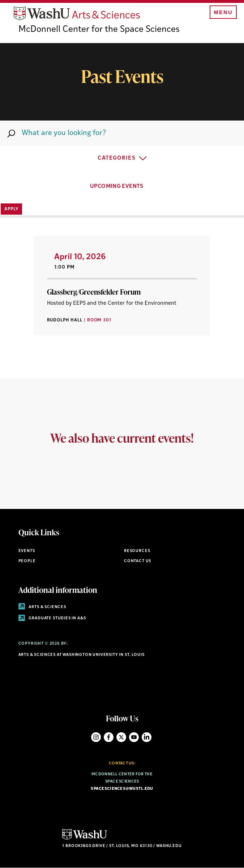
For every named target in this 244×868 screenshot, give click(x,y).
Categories (116, 158)
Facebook (109, 737)
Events (27, 551)
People (27, 561)
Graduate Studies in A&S (52, 618)
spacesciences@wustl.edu (122, 789)
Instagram (96, 737)
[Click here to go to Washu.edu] (85, 839)
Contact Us (138, 561)
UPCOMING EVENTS (122, 186)
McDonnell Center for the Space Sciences (99, 30)
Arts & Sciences (42, 607)
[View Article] (122, 285)
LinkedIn (147, 737)
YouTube (134, 737)
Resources (137, 551)
